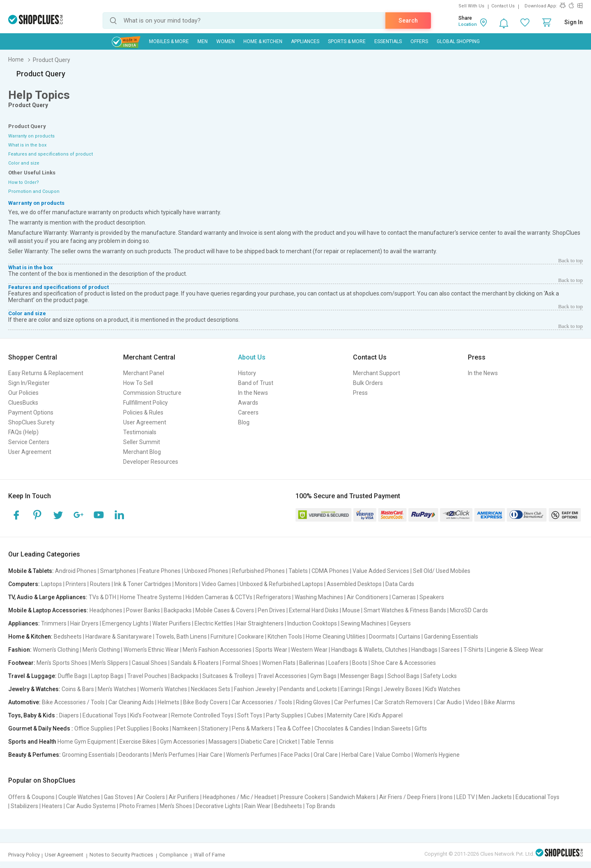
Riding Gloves (313, 702)
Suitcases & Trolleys (228, 676)
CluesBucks (23, 403)
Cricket (288, 742)
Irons (446, 797)
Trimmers (54, 623)
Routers (100, 584)
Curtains (409, 637)
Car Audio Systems (91, 806)
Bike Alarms (499, 702)
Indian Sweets (393, 728)
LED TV (466, 797)
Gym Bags (323, 676)
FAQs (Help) (23, 432)
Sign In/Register (29, 383)
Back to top (570, 260)
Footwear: (22, 663)
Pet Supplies (133, 728)
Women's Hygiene (437, 755)
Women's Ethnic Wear (151, 650)
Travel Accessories (282, 676)
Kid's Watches (443, 689)
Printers (76, 584)
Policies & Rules (143, 412)
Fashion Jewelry (255, 689)
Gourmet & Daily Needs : (41, 728)
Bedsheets (68, 637)
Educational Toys (104, 715)
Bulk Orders (368, 383)
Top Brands (321, 806)
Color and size (24, 163)
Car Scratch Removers (403, 702)
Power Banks (143, 610)
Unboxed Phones (206, 571)
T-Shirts (473, 650)
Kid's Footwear (149, 715)
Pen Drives (271, 610)
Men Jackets (495, 797)
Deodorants (134, 755)
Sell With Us (471, 6)
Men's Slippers (110, 663)
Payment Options (31, 412)
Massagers (223, 742)
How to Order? (24, 182)
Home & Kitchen (263, 41)
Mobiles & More (169, 41)
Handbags (424, 650)
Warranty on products (31, 136)
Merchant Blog (142, 452)
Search (408, 21)
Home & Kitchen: (30, 637)
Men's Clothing (101, 650)
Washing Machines (319, 597)
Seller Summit (142, 442)
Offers (419, 41)
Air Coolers (151, 797)
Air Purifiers (184, 797)
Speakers (432, 597)
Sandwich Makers (353, 797)
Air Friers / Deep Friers (408, 797)
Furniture (222, 637)
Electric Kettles (214, 623)
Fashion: (20, 650)
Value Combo (393, 755)
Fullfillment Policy (145, 403)
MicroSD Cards (469, 610)
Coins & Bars (78, 689)
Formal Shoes (240, 663)
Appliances (305, 41)
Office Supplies (94, 728)
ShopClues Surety (31, 422)
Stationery (215, 728)
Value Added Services (381, 571)
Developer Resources (151, 462)
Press (360, 393)
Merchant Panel (144, 373)
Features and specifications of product (50, 154)
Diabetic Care (258, 742)
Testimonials (140, 432)
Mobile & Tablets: (31, 571)
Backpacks (178, 610)
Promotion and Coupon (34, 191)
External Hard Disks (314, 610)
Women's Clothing (56, 650)
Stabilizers (24, 806)
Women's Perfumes (252, 755)
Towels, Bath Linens (181, 637)
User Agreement (30, 452)
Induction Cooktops (312, 623)
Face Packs (295, 755)
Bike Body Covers (205, 702)
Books (161, 728)
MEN (203, 41)
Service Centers (29, 442)
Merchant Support (377, 373)
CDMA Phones (330, 571)
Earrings (351, 689)
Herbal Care (357, 755)
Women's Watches (164, 689)
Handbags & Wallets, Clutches (369, 650)
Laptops (52, 584)
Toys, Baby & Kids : (33, 715)
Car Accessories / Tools (262, 702)
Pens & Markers (252, 728)
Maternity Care (346, 715)
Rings (373, 689)
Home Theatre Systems (151, 597)
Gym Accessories (182, 742)
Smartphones (118, 571)
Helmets (168, 702)
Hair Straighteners (260, 623)
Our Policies (23, 393)
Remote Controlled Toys (202, 715)
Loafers (338, 663)
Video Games (219, 584)
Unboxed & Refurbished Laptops (281, 584)
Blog (244, 422)
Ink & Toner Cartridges (143, 584)
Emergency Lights (125, 623)
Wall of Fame (209, 855)
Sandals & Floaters (195, 663)
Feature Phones (160, 571)
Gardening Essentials (451, 637)
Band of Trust (256, 383)
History (247, 373)
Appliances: (24, 623)
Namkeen (185, 728)
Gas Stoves (118, 797)
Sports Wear (271, 650)
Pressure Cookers (303, 797)
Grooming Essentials (88, 755)
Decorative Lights (218, 806)
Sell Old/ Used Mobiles (442, 571)
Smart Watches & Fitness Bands (405, 610)
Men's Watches (117, 689)
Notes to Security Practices (121, 855)
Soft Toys (250, 715)
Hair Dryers (84, 623)
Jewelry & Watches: (34, 689)
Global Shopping (458, 41)
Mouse (351, 610)
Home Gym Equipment (87, 742)
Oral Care (326, 755)
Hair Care (211, 755)
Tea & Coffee (293, 728)
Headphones (106, 610)
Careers (248, 412)
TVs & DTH (102, 597)
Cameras (404, 597)
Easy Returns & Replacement (46, 373)
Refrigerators (274, 597)
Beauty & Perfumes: (34, 755)
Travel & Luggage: (32, 676)
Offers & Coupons (31, 797)
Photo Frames (138, 806)
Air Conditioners (368, 597)
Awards (248, 403)
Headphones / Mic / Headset (239, 797)
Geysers (400, 623)
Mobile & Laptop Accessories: (48, 610)
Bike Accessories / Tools (73, 702)
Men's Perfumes (174, 755)
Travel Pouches (147, 676)
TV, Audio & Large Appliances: (48, 597)
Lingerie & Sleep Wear (515, 650)
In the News (253, 393)
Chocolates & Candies (342, 728)
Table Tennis (317, 742)
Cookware (251, 637)
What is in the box (27, 145)
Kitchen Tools (285, 637)
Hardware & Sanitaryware (119, 637)
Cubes (315, 715)
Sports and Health (32, 742)
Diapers (69, 715)
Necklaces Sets (211, 689)
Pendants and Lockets (308, 689)
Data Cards (400, 584)
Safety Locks (440, 676)
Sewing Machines (363, 623)
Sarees (450, 650)
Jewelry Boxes (403, 689)
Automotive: (24, 702)
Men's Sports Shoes (62, 663)
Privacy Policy (24, 855)
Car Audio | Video (458, 702)
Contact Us (503, 6)
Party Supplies (285, 715)
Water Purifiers (172, 623)
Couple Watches (79, 797)
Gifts (421, 728)
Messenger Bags (362, 676)
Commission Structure (152, 393)
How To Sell (138, 383)
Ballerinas (312, 663)
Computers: (24, 584)
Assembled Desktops (354, 584)
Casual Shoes (149, 663)
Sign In (574, 22)
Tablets (298, 571)
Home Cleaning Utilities (336, 637)
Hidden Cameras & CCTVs (219, 597)
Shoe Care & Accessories (403, 663)
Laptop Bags (107, 676)
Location (468, 24)
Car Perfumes (352, 702)
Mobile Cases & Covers (225, 610)
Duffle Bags (73, 676)
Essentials (388, 41)
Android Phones (76, 571)
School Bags (403, 676)
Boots (360, 663)
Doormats (382, 637)
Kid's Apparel (386, 715)
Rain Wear (257, 806)
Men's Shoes (176, 806)
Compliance (173, 855)
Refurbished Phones (258, 571)
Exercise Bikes (138, 742)
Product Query (27, 126)
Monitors (186, 584)
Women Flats (279, 663)
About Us (252, 357)
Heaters (52, 806)
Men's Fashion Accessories (217, 650)
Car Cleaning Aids (131, 702)
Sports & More (347, 41)
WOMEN (226, 41)
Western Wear (309, 650)
